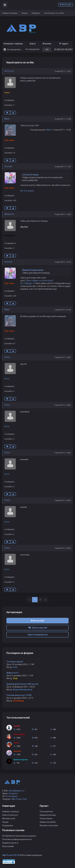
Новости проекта (10, 815)
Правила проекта (10, 843)
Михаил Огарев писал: (33, 270)
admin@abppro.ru (16, 791)
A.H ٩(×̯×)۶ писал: (31, 175)
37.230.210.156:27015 (64, 50)
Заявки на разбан (48, 822)
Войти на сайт (66, 5)
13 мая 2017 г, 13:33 (63, 71)
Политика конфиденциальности (17, 839)
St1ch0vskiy (18, 701)
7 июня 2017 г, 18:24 (62, 548)
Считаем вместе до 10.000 (19, 695)
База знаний (8, 846)
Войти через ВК (38, 628)
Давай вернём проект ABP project (22, 684)
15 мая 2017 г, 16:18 (63, 262)
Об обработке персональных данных (19, 836)
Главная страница (10, 13)
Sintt (15, 667)
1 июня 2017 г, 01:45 (62, 310)
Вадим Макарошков (23, 690)
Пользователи (46, 812)
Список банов (46, 818)
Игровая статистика (49, 825)
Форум (24, 13)
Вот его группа (27, 191)
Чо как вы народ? (15, 662)
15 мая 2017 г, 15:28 (63, 214)
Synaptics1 (13, 793)
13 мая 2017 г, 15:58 (63, 119)
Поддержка (8, 825)
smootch (8, 166)
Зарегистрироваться (37, 635)
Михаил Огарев (12, 214)
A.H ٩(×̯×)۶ (9, 71)
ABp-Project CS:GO (11, 855)
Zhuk (15, 678)
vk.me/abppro (12, 796)
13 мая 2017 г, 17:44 (63, 167)
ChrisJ (7, 357)
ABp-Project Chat (19, 799)
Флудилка (36, 13)
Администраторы (48, 815)
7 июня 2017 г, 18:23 (62, 357)
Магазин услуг (9, 818)
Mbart (7, 119)
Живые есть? (13, 673)
